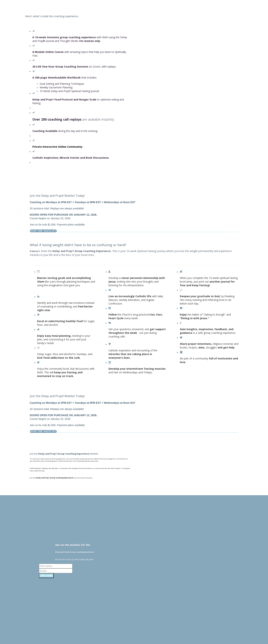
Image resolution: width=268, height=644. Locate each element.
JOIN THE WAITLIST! (43, 231)
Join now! (46, 576)
